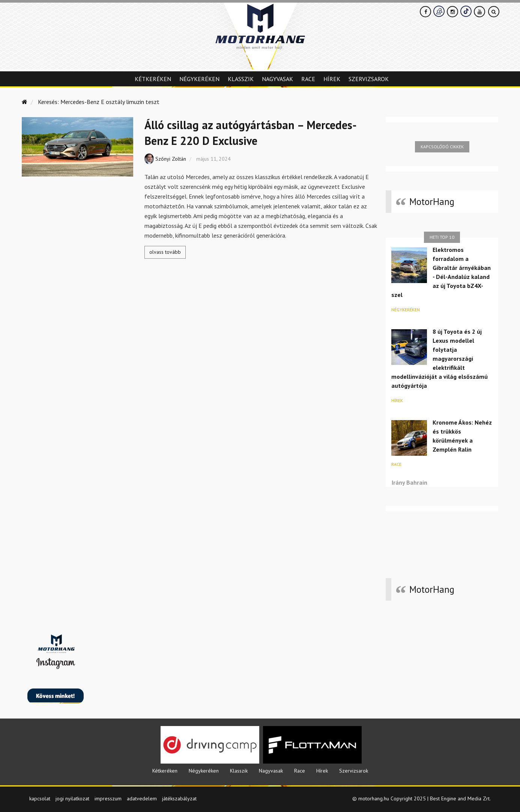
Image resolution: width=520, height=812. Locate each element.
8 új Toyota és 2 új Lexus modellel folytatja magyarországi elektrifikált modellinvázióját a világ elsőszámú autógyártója (440, 359)
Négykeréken (199, 79)
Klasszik (241, 79)
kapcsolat (40, 798)
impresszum (108, 798)
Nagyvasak (277, 79)
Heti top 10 (442, 237)
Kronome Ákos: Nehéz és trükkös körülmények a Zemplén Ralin (462, 436)
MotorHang (432, 202)
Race (308, 79)
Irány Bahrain (410, 482)
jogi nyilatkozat (72, 798)
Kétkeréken (153, 79)
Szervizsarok (369, 79)
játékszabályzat (179, 798)
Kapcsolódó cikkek (442, 147)
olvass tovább (165, 252)
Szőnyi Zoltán (171, 159)
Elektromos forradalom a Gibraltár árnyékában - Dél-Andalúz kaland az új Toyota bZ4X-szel (441, 272)
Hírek (332, 79)
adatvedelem (142, 798)
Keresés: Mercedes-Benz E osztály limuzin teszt (99, 102)
